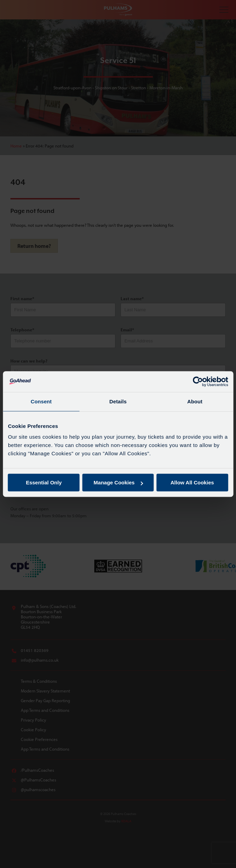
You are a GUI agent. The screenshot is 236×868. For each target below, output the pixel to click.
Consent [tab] (41, 401)
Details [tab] (118, 401)
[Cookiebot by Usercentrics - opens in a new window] (198, 382)
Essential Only (44, 482)
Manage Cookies (118, 482)
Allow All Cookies (192, 482)
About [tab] (195, 401)
